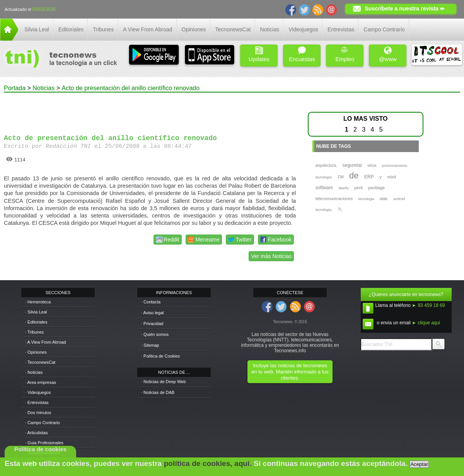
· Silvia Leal (36, 312)
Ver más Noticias (271, 256)
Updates (259, 54)
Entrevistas (341, 29)
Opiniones (194, 29)
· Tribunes (34, 332)
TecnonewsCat (233, 29)
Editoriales (71, 29)
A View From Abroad (148, 29)
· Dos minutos (38, 413)
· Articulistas (37, 433)
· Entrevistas (37, 402)
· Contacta (151, 302)
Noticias (270, 29)
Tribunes (103, 29)
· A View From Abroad (46, 342)
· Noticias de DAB (158, 392)
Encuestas (302, 54)
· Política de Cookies (160, 356)
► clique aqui (426, 323)
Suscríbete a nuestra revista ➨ (405, 9)
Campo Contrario (384, 29)
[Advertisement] (150, 110)
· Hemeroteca (38, 302)
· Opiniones (36, 352)
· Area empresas (41, 382)
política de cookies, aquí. (208, 463)
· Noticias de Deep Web (163, 382)
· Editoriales (36, 322)
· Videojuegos (38, 392)
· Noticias (34, 372)
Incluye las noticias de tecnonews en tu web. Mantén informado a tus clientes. (290, 372)
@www (388, 54)
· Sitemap (150, 345)
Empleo (345, 54)
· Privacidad (152, 324)
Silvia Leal (37, 29)
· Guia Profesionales (44, 443)
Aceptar (419, 464)
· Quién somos (155, 334)
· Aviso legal (153, 313)
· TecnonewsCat (40, 362)
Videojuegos (303, 29)
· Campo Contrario (43, 423)
